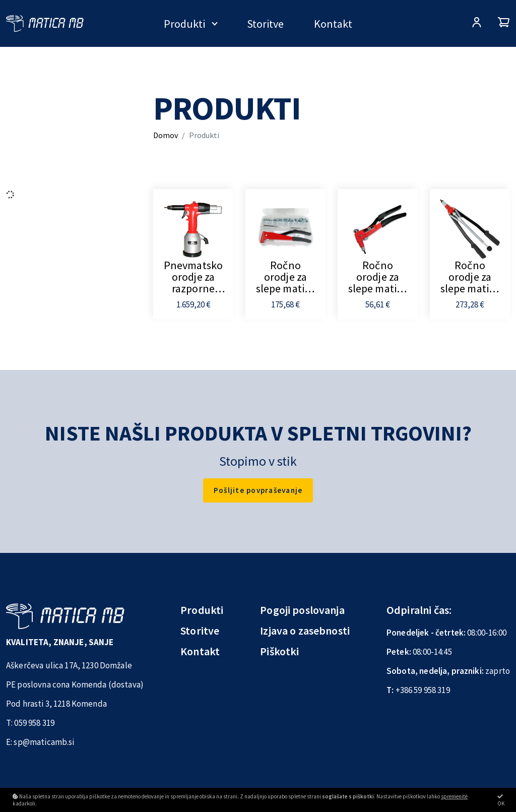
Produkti (184, 24)
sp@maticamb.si (44, 742)
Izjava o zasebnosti (305, 631)
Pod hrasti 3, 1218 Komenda (56, 704)
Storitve (265, 24)
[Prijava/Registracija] (477, 23)
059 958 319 (34, 723)
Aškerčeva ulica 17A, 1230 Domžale (69, 665)
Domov (166, 135)
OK (501, 800)
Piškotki (279, 651)
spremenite (454, 796)
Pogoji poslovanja (302, 610)
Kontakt (333, 24)
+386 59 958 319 (423, 690)
